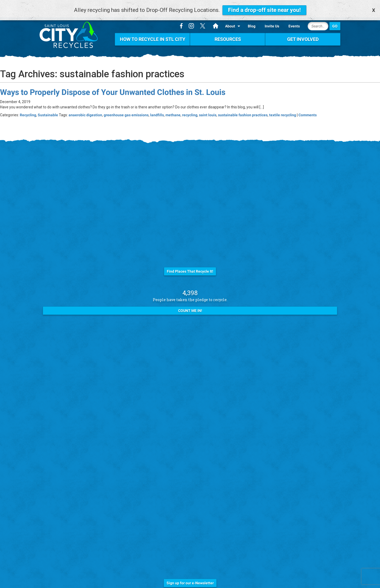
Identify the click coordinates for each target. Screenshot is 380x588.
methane (173, 107)
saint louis (208, 107)
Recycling (28, 107)
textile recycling (283, 107)
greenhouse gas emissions (126, 107)
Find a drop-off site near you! (264, 10)
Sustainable (48, 107)
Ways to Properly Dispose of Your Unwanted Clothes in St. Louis (113, 84)
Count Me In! (190, 303)
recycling (190, 107)
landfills (157, 107)
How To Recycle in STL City (153, 31)
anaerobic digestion (85, 107)
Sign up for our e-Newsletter (190, 575)
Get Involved (303, 31)
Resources (228, 31)
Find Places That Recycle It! (190, 263)
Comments (308, 107)
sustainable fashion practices (243, 107)
